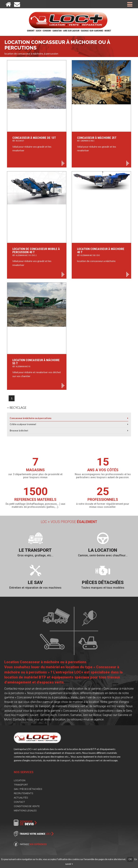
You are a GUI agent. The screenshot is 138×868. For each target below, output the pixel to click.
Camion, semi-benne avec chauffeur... (103, 555)
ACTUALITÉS (21, 798)
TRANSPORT (21, 785)
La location (103, 550)
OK (130, 859)
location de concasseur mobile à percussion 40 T (37, 252)
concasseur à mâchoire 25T (101, 139)
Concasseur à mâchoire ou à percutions (31, 418)
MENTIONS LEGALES (25, 810)
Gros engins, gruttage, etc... (35, 555)
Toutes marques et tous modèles (103, 588)
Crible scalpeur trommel (23, 424)
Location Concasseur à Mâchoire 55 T (37, 363)
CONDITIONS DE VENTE (27, 806)
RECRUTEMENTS (23, 793)
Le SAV (35, 582)
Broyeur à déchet (19, 431)
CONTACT (19, 802)
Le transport (35, 550)
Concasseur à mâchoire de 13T (37, 139)
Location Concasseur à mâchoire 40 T (101, 252)
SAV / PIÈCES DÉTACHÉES (28, 789)
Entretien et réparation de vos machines (35, 588)
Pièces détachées (103, 582)
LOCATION (20, 780)
